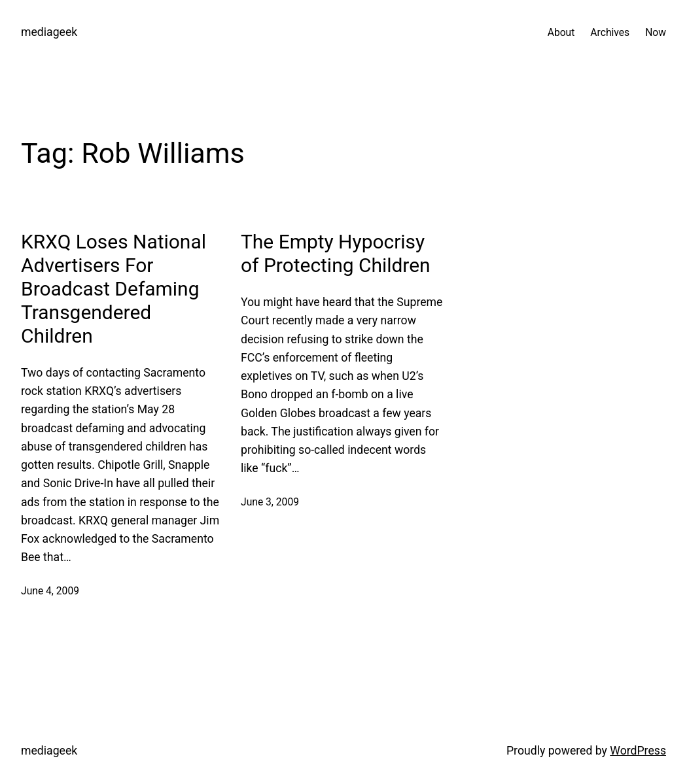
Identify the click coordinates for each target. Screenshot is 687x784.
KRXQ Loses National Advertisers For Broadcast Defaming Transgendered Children (114, 289)
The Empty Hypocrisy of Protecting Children (336, 253)
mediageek (49, 32)
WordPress (638, 751)
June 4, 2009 (50, 591)
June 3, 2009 (270, 502)
